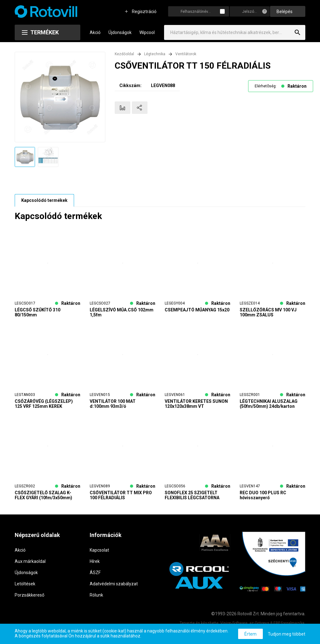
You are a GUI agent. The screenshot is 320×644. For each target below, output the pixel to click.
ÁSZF (95, 573)
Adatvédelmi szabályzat (114, 584)
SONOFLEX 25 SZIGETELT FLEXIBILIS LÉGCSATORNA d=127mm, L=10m (192, 495)
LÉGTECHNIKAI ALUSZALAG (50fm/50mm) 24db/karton (269, 404)
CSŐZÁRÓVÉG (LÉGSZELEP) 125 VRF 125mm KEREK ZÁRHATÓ (44, 404)
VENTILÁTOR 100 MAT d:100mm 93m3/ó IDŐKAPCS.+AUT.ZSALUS (116, 404)
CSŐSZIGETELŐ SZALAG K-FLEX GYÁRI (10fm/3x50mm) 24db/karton (43, 495)
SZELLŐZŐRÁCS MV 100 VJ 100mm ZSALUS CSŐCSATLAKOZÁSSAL (268, 312)
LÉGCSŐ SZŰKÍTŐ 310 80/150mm (37, 312)
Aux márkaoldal (30, 561)
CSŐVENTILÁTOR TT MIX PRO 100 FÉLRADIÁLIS (121, 495)
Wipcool (147, 32)
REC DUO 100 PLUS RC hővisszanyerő (263, 495)
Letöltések (25, 584)
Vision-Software (234, 623)
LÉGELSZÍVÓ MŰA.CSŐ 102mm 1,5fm (122, 312)
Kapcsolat (99, 550)
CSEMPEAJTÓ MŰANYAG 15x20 (197, 310)
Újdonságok (120, 32)
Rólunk (96, 595)
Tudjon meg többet (287, 634)
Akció (95, 32)
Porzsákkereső (30, 595)
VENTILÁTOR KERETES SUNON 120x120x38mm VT (196, 404)
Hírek (95, 561)
